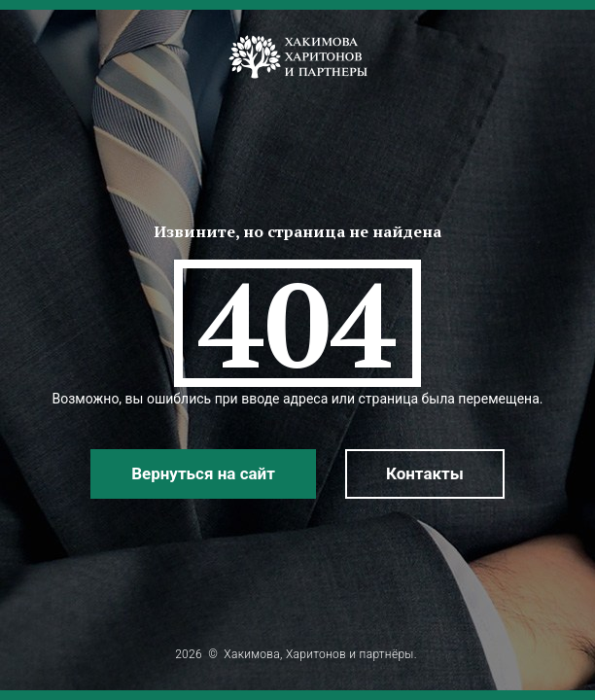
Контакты (425, 473)
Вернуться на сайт (203, 473)
